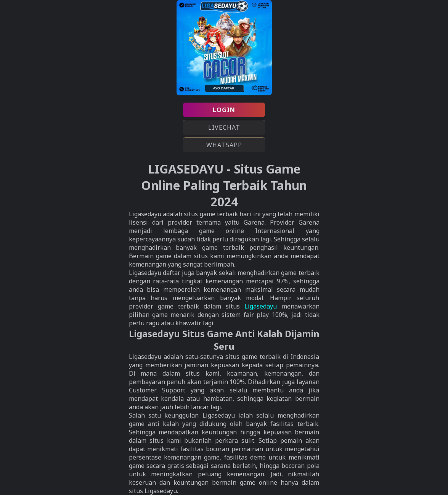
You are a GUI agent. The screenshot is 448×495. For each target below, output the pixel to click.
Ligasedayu (261, 306)
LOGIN (224, 110)
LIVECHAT (224, 127)
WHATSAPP (224, 145)
